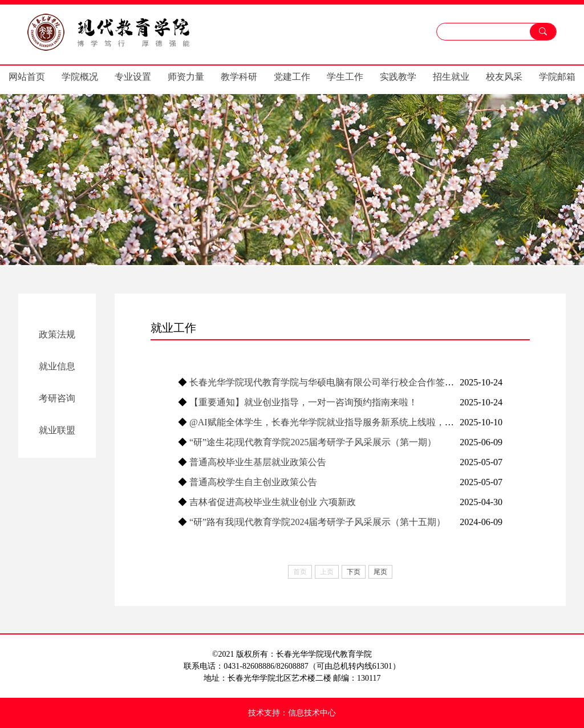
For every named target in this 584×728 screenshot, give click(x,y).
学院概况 (80, 77)
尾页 (380, 572)
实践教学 (398, 77)
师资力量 (186, 77)
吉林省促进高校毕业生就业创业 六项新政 (273, 502)
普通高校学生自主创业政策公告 (253, 482)
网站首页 (27, 77)
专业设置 (133, 77)
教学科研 (239, 77)
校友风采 (504, 77)
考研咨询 (57, 398)
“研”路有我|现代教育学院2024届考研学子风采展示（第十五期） (317, 522)
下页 (354, 572)
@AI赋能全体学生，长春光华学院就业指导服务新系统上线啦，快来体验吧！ (344, 422)
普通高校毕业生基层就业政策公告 (258, 462)
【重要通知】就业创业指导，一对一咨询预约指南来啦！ (303, 402)
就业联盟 (57, 430)
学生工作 (345, 77)
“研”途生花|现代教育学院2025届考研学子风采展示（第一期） (313, 442)
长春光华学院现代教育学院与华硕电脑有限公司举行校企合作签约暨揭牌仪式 (344, 382)
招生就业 (451, 77)
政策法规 (57, 334)
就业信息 (57, 366)
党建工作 (292, 77)
